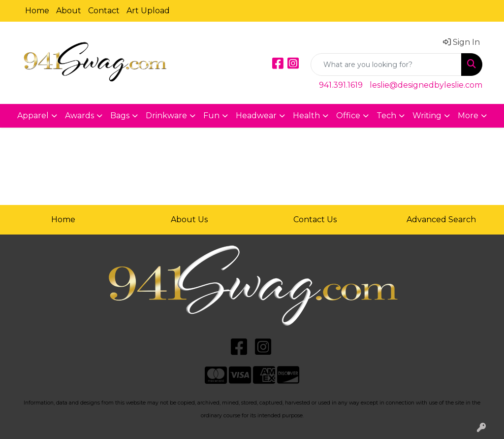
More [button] (468, 116)
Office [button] (348, 116)
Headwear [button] (256, 116)
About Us (189, 219)
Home (37, 11)
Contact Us (315, 219)
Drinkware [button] (166, 116)
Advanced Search (441, 219)
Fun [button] (211, 116)
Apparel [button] (33, 116)
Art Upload (148, 11)
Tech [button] (386, 116)
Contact (104, 11)
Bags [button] (120, 116)
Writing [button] (427, 116)
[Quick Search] (386, 65)
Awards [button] (79, 116)
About (69, 11)
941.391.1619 (341, 85)
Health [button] (306, 116)
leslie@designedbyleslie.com (426, 85)
